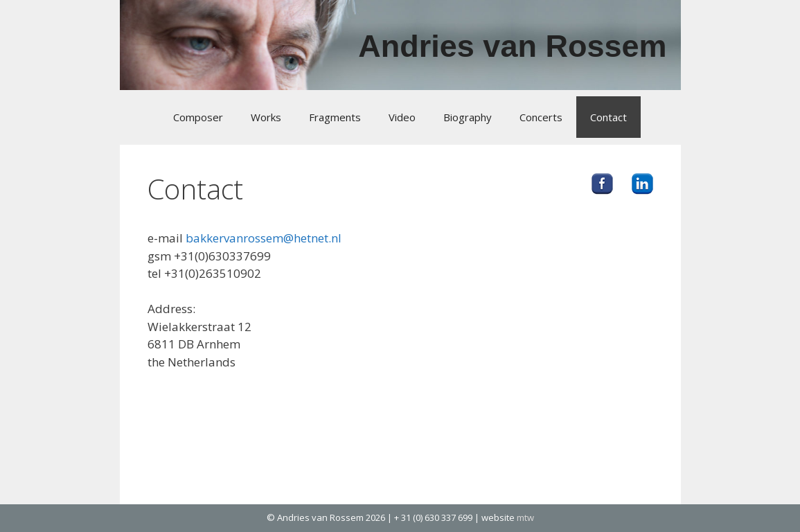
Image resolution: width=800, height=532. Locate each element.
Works (266, 117)
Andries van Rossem (512, 46)
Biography (468, 117)
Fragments (335, 117)
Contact (608, 117)
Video (402, 117)
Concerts (541, 117)
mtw (525, 517)
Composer (198, 117)
